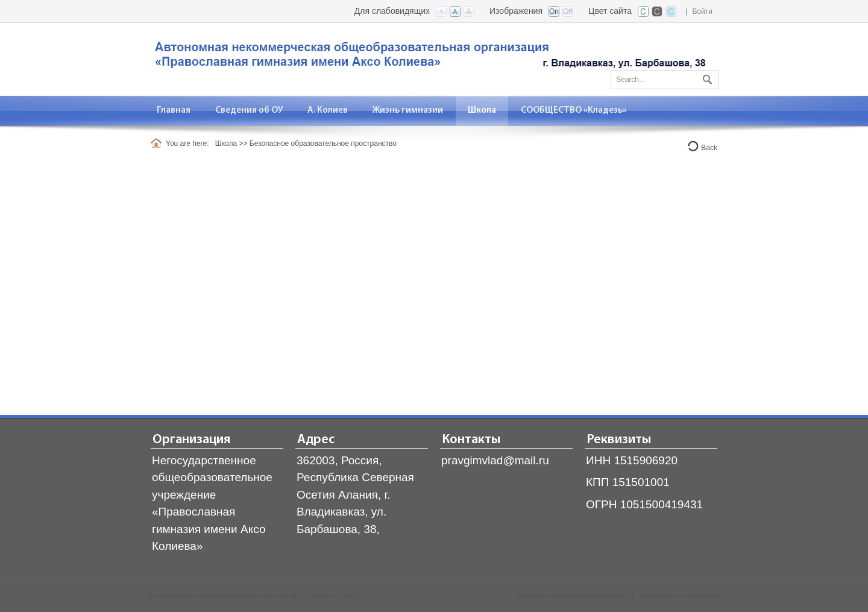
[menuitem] (174, 111)
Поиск (706, 77)
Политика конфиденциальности (571, 596)
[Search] (665, 80)
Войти (702, 11)
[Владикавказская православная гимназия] (428, 58)
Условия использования (680, 596)
